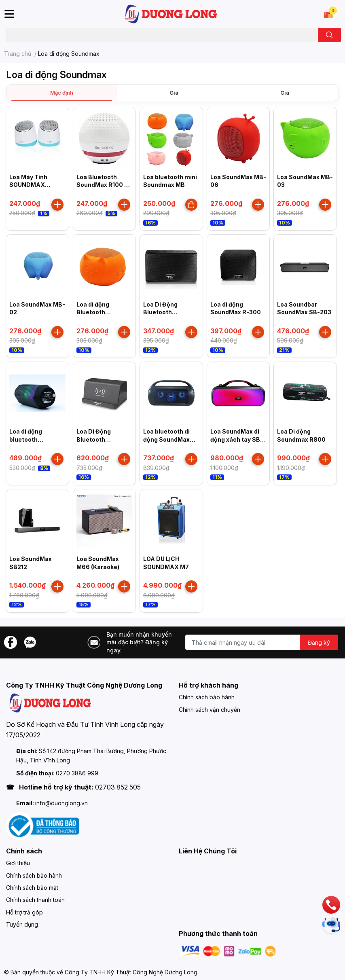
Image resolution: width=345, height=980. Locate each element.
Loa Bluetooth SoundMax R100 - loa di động (102, 185)
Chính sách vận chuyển (210, 710)
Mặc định (62, 93)
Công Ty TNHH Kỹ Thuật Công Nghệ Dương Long (131, 972)
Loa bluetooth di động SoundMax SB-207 (166, 439)
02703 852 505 (118, 787)
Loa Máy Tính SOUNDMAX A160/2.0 (28, 185)
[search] (329, 35)
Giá (174, 93)
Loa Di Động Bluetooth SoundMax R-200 (168, 312)
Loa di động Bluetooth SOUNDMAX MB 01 (103, 312)
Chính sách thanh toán (35, 900)
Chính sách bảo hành (207, 697)
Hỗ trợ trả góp (24, 912)
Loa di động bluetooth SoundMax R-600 (35, 439)
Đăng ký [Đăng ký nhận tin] (319, 642)
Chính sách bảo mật (32, 888)
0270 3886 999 (77, 773)
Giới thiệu (18, 863)
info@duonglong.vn (61, 803)
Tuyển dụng (22, 924)
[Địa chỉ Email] (262, 642)
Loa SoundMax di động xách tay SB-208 (237, 439)
